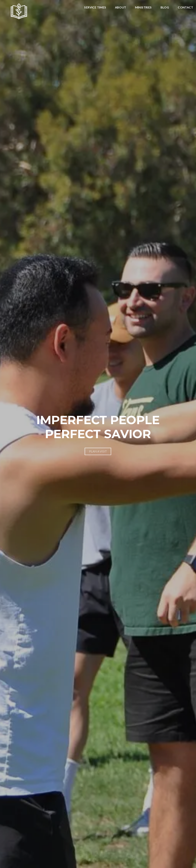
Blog (165, 7)
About (121, 7)
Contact (185, 7)
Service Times (95, 7)
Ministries (143, 7)
